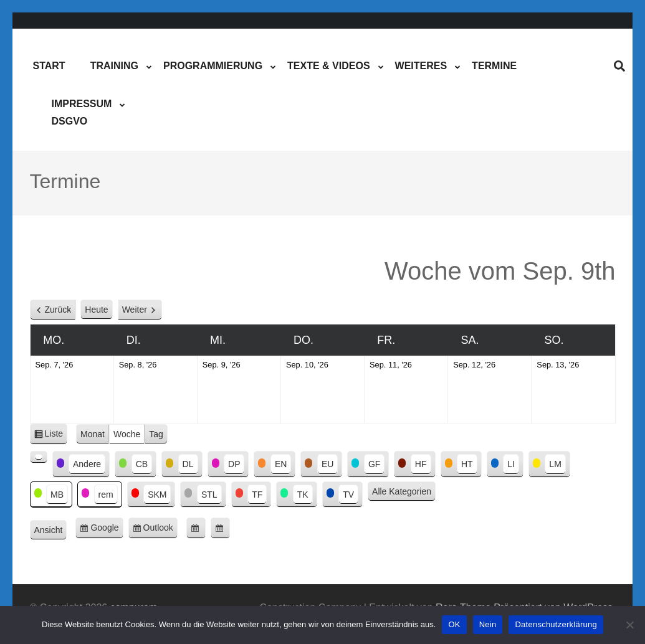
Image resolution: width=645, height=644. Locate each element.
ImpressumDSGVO (82, 112)
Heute (96, 310)
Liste (56, 436)
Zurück (58, 310)
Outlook (160, 530)
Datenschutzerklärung (556, 624)
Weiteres (421, 66)
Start (49, 66)
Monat (93, 434)
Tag (156, 434)
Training (114, 66)
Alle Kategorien (402, 491)
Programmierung (213, 66)
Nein (488, 624)
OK (454, 624)
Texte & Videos (328, 66)
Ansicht (51, 531)
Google (107, 530)
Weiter (135, 310)
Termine (494, 66)
